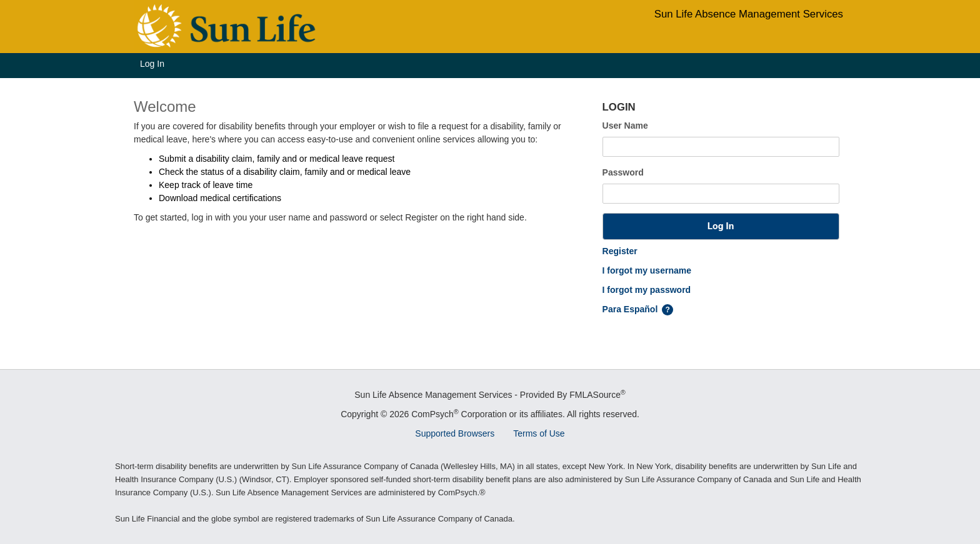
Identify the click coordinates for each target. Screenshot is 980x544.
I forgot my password (647, 290)
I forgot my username (647, 270)
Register (620, 251)
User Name (625, 126)
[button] (721, 226)
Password (623, 172)
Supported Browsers (455, 433)
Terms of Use (539, 433)
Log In (152, 64)
